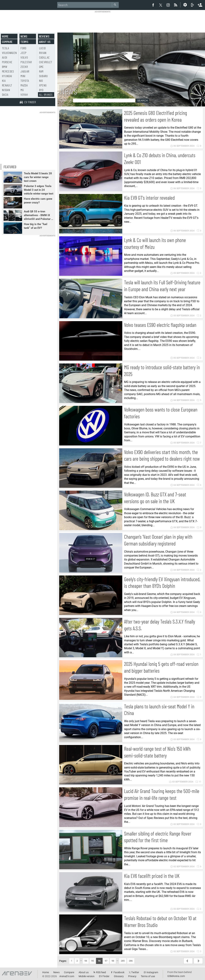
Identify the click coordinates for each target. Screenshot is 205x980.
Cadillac (44, 57)
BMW (5, 67)
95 (93, 961)
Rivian (43, 53)
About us (45, 42)
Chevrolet (46, 62)
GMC (41, 67)
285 (123, 961)
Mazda (24, 85)
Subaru (43, 76)
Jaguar (25, 71)
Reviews (44, 36)
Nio (41, 81)
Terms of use (148, 976)
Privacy (132, 976)
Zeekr (24, 67)
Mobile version (87, 976)
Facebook (119, 972)
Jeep (23, 53)
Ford (23, 48)
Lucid (42, 48)
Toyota (25, 81)
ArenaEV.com (67, 976)
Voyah (24, 94)
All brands (46, 94)
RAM (41, 71)
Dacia (5, 94)
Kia (4, 81)
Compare (7, 42)
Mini (23, 76)
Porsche (7, 62)
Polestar (26, 62)
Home (5, 36)
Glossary (119, 976)
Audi (5, 57)
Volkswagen (9, 53)
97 (106, 961)
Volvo (24, 57)
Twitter (135, 972)
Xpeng (43, 85)
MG (22, 90)
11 (198, 782)
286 (131, 961)
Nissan (6, 90)
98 (113, 961)
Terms (24, 42)
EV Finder (104, 976)
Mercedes (8, 71)
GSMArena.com (176, 976)
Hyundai (7, 76)
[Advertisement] (102, 21)
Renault (7, 85)
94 (86, 961)
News (24, 36)
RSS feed (101, 972)
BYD (41, 90)
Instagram (152, 972)
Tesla (6, 48)
